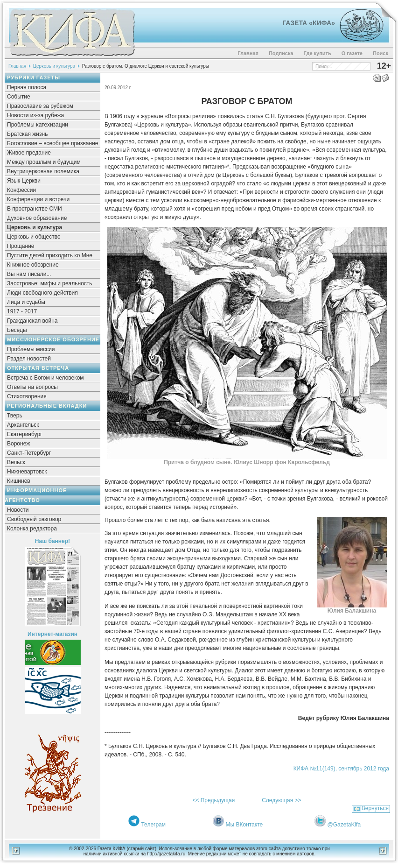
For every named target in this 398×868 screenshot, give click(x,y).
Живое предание (29, 153)
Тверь (15, 416)
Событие (19, 97)
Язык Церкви (24, 181)
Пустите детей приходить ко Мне (50, 255)
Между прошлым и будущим (44, 162)
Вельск (16, 462)
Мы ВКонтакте (244, 825)
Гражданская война (32, 321)
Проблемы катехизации (38, 125)
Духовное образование (37, 218)
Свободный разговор (34, 519)
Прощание (21, 246)
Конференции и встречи (38, 199)
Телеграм (153, 825)
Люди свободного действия (42, 293)
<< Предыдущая (213, 800)
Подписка (281, 53)
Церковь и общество (34, 237)
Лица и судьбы (26, 302)
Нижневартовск (27, 472)
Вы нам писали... (29, 274)
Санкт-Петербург (29, 453)
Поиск (381, 53)
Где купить (318, 53)
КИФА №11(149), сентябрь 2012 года (341, 769)
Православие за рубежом (40, 106)
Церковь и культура (54, 66)
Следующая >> (281, 800)
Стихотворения (27, 396)
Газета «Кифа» (309, 23)
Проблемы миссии (31, 349)
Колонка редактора (32, 529)
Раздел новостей (29, 359)
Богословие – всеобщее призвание (52, 143)
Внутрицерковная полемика (43, 171)
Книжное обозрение (33, 265)
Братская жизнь (27, 134)
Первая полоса (27, 87)
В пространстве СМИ (35, 209)
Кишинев (19, 481)
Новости (18, 510)
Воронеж (18, 444)
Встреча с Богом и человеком (45, 378)
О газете (352, 53)
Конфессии (21, 190)
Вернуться (375, 808)
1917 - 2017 (22, 311)
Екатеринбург (25, 434)
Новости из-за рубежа (35, 115)
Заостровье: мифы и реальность (50, 283)
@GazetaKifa (344, 825)
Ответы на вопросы (32, 387)
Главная (248, 53)
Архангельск (23, 425)
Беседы (17, 330)
